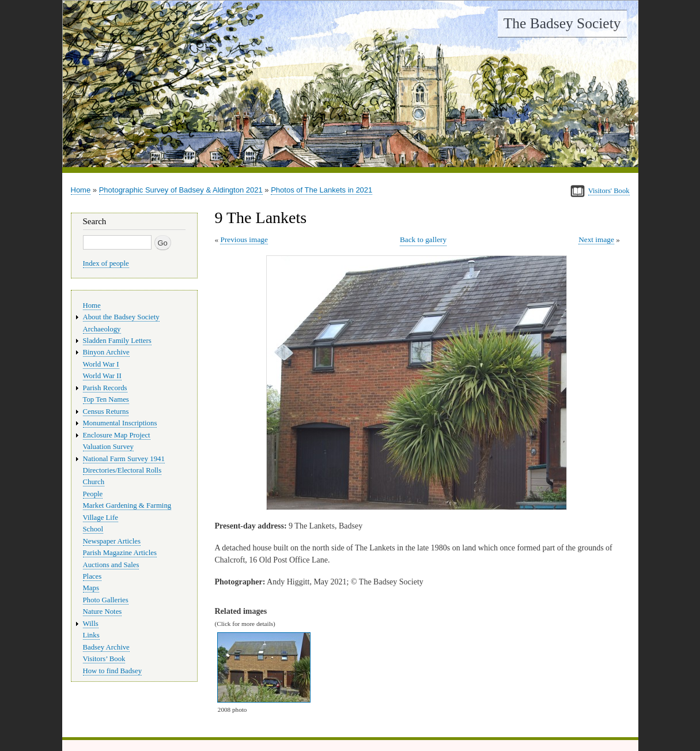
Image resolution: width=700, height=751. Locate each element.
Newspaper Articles (112, 541)
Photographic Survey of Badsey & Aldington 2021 (181, 190)
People (93, 494)
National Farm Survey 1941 (124, 459)
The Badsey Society (562, 23)
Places (92, 576)
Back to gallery (423, 239)
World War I (101, 364)
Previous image (244, 239)
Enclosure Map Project (117, 435)
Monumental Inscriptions (120, 423)
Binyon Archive (106, 352)
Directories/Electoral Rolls (122, 470)
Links (91, 635)
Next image (596, 239)
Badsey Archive (106, 647)
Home (81, 190)
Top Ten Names (106, 399)
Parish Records (105, 388)
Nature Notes (103, 612)
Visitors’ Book (104, 659)
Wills (91, 624)
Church (94, 482)
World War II (102, 376)
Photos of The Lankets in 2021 (321, 190)
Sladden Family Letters (117, 341)
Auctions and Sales (111, 565)
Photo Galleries (106, 600)
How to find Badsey (113, 671)
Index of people (106, 263)
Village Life (101, 518)
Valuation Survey (108, 447)
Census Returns (106, 412)
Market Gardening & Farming (127, 505)
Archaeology (102, 329)
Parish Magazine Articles (120, 553)
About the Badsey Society (121, 317)
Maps (91, 588)
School (93, 529)
